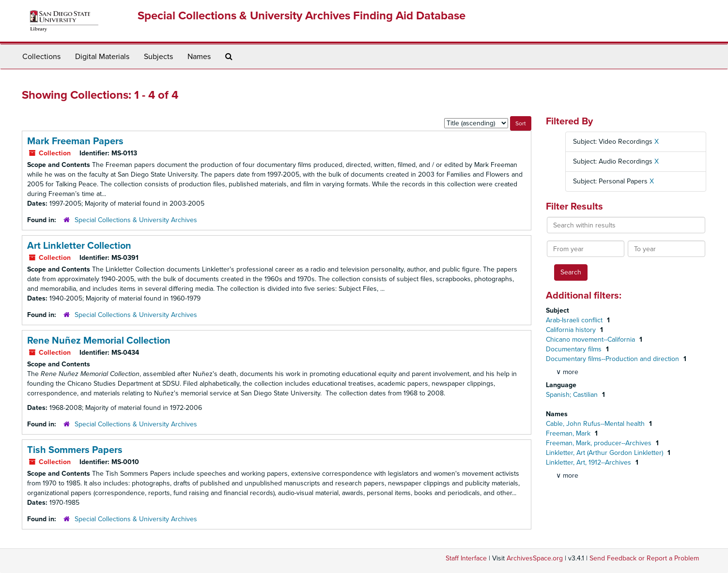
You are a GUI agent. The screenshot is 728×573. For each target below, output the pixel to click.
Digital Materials (102, 57)
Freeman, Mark (569, 433)
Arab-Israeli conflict (575, 320)
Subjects (158, 57)
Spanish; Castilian (573, 395)
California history (572, 330)
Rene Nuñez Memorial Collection (99, 341)
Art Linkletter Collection (79, 246)
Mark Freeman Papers (75, 141)
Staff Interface (466, 558)
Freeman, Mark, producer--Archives (600, 443)
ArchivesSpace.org (535, 558)
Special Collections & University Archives (136, 220)
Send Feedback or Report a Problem (644, 558)
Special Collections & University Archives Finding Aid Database (302, 16)
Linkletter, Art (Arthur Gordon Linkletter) (605, 453)
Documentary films (575, 349)
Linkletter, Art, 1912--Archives (589, 462)
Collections (41, 57)
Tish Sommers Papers (75, 450)
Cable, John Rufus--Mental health (596, 424)
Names (199, 57)
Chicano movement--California (591, 339)
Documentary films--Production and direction (613, 359)
